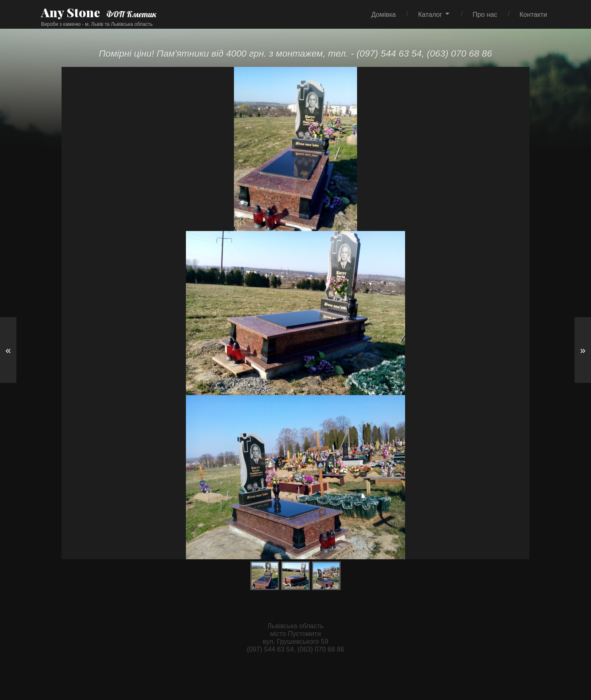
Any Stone (71, 12)
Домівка (384, 14)
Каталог (430, 14)
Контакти (533, 14)
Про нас (485, 14)
